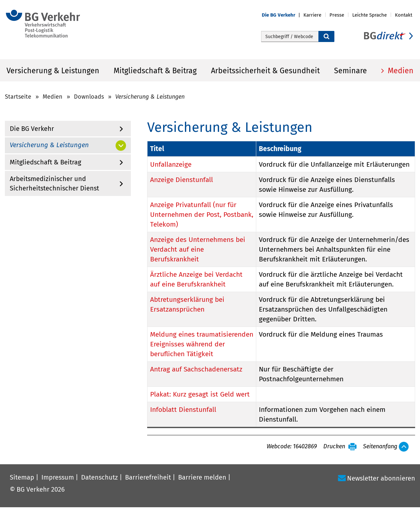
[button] (283, 15)
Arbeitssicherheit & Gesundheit (265, 71)
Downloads (89, 97)
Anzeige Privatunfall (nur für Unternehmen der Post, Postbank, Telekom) (202, 215)
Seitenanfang (380, 447)
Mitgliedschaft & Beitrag (155, 71)
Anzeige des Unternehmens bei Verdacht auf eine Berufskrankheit (198, 249)
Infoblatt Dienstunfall (183, 410)
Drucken (334, 447)
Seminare (350, 71)
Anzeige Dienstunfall (182, 180)
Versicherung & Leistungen (53, 71)
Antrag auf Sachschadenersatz (196, 369)
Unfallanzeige (171, 164)
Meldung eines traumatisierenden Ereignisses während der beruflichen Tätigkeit (202, 344)
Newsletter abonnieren (381, 478)
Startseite (18, 97)
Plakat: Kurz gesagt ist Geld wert (200, 394)
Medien (400, 71)
